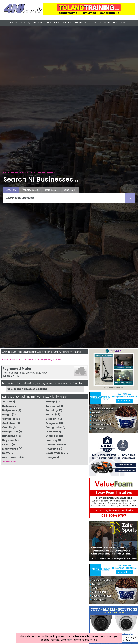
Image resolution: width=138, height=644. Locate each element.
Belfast (50, 414)
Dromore (51, 432)
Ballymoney (10, 410)
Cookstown (9, 423)
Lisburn (7, 444)
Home (13, 23)
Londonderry (54, 444)
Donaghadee (54, 427)
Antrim (7, 402)
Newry (6, 453)
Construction (16, 359)
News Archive (121, 23)
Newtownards (11, 457)
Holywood (8, 440)
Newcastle (52, 449)
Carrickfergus (11, 419)
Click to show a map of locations (27, 389)
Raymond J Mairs (17, 369)
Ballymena (52, 406)
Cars (48, 23)
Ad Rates (67, 23)
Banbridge (52, 410)
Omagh (50, 457)
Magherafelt (10, 449)
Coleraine (52, 419)
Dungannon (10, 436)
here (69, 640)
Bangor (7, 414)
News (107, 23)
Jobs (56, 23)
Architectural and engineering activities (43, 359)
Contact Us (95, 23)
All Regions (9, 462)
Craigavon (52, 423)
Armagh (51, 402)
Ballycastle (9, 406)
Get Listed (80, 23)
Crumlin (7, 427)
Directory (25, 23)
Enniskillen (52, 436)
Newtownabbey (55, 453)
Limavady (52, 440)
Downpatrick (10, 432)
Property (38, 23)
